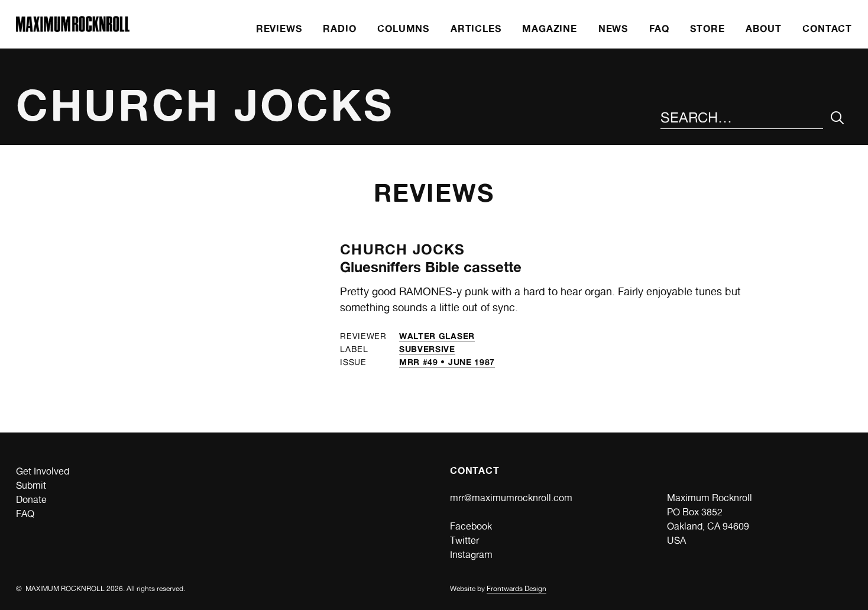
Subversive (427, 349)
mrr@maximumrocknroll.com (511, 498)
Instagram (471, 555)
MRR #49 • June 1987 (447, 362)
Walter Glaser (437, 336)
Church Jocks (402, 249)
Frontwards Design (516, 589)
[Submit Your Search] (838, 118)
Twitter (464, 540)
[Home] (73, 29)
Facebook (471, 526)
